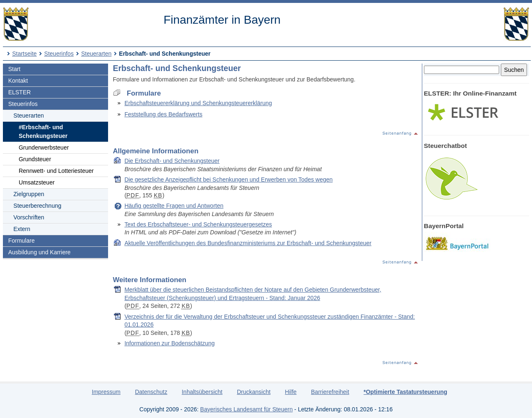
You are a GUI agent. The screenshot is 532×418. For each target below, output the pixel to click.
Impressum (106, 392)
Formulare (22, 241)
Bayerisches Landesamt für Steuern (247, 409)
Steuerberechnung (37, 206)
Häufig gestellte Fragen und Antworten (174, 206)
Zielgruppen (29, 194)
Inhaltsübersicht (202, 392)
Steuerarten (96, 54)
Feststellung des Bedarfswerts (163, 114)
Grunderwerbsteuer (44, 148)
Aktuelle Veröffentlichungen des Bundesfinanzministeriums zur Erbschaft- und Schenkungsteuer (248, 243)
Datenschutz (151, 392)
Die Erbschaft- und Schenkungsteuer (172, 161)
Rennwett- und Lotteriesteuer (56, 171)
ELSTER (20, 92)
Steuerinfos (59, 54)
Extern (22, 229)
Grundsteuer (35, 159)
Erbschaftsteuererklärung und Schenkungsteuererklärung (198, 103)
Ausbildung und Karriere (39, 252)
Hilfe (291, 392)
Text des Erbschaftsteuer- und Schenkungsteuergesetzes (198, 224)
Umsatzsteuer (37, 182)
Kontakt (18, 81)
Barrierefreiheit (330, 392)
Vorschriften (29, 217)
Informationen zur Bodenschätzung (169, 343)
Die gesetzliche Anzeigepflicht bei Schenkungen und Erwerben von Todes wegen (228, 179)
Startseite (24, 54)
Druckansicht (254, 392)
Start (15, 69)
